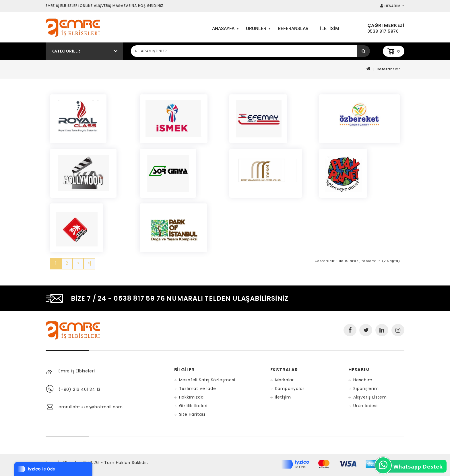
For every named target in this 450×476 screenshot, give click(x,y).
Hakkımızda (191, 397)
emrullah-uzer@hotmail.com (91, 407)
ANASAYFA (225, 31)
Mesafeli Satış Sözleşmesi (207, 380)
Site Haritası (192, 414)
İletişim (283, 397)
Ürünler (258, 31)
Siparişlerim (366, 388)
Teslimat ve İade (198, 388)
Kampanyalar (290, 388)
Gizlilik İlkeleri (193, 406)
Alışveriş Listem (370, 397)
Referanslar (293, 29)
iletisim (330, 29)
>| (89, 263)
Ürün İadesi (365, 406)
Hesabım (363, 380)
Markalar (285, 380)
